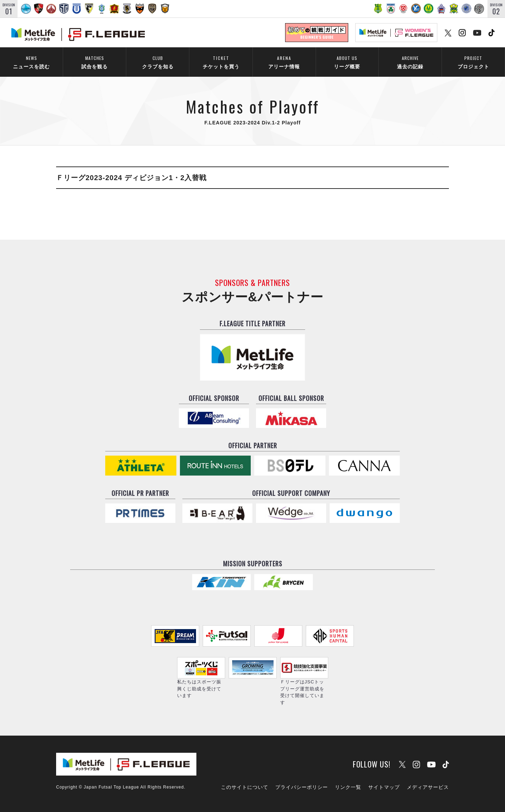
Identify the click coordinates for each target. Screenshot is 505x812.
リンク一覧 (348, 787)
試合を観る (95, 62)
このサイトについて (245, 787)
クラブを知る (158, 62)
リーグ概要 (347, 62)
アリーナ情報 (284, 62)
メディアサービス (428, 787)
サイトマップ (384, 787)
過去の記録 (410, 62)
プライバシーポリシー (302, 787)
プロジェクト (473, 62)
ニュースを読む (31, 62)
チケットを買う (221, 62)
